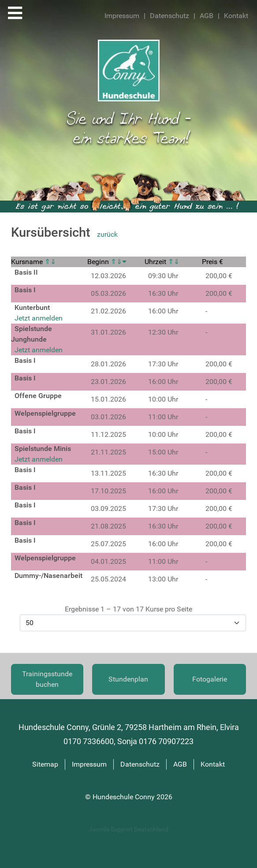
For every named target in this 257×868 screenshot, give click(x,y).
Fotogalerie (210, 679)
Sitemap (45, 764)
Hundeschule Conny (125, 797)
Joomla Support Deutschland (128, 829)
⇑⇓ (50, 262)
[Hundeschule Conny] (129, 70)
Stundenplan (128, 679)
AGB (207, 16)
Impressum (122, 16)
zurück (107, 234)
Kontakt (236, 16)
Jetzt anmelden (39, 318)
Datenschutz (169, 16)
